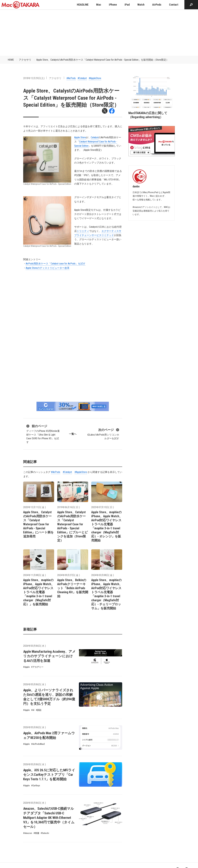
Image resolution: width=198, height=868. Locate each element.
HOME (11, 60)
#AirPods (71, 78)
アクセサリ (25, 60)
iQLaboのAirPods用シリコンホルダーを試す (103, 434)
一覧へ (73, 434)
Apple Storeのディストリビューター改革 (48, 268)
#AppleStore (95, 78)
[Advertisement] (99, 33)
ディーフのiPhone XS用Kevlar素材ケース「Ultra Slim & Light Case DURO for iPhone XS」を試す (43, 434)
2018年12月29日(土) (34, 78)
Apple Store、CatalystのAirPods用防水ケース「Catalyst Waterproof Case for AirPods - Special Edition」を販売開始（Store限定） (102, 60)
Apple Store (80, 137)
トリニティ (83, 231)
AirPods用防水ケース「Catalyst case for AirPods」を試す (56, 264)
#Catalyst (82, 78)
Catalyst (95, 137)
